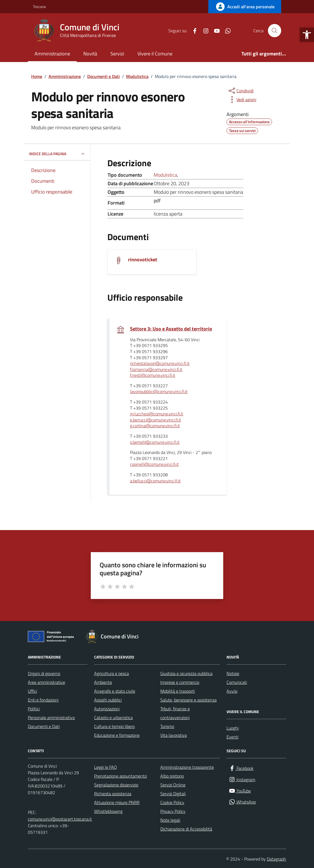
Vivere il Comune (155, 54)
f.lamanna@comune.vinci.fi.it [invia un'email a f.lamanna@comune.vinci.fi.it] (156, 370)
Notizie (233, 673)
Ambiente (103, 682)
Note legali (170, 820)
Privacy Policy (173, 811)
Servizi (117, 54)
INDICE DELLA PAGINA (58, 154)
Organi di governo (44, 673)
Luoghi (233, 728)
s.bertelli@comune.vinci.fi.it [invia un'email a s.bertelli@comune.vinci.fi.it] (155, 442)
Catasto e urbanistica (113, 717)
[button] (307, 35)
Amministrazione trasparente (187, 767)
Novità (90, 54)
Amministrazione (52, 54)
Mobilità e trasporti (178, 691)
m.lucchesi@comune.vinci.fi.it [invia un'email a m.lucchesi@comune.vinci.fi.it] (157, 414)
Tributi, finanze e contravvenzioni (175, 713)
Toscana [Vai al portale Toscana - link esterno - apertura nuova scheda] (39, 6)
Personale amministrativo (51, 717)
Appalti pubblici (108, 700)
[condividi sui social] (241, 91)
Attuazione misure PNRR (117, 802)
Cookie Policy (172, 802)
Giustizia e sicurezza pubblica (186, 673)
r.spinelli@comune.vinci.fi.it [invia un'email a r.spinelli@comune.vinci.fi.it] (154, 464)
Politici (34, 709)
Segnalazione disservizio (116, 785)
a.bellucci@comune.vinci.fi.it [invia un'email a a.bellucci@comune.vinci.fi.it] (155, 481)
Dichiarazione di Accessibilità (186, 829)
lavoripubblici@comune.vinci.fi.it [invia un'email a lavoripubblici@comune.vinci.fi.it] (159, 392)
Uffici (32, 691)
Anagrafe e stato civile (115, 691)
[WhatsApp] (226, 31)
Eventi (232, 737)
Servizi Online (173, 785)
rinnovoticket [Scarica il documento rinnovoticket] (143, 260)
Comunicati (237, 682)
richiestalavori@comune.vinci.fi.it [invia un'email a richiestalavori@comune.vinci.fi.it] (160, 364)
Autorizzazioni (107, 709)
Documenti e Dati (44, 726)
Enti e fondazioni (43, 700)
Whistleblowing (108, 811)
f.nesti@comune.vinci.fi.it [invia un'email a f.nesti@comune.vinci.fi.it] (153, 375)
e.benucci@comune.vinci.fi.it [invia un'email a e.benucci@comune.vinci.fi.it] (155, 420)
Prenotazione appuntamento (120, 776)
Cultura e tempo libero (114, 726)
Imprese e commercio (180, 682)
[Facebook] (193, 31)
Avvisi (232, 691)
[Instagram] (204, 31)
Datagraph (276, 859)
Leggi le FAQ (106, 767)
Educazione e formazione (117, 735)
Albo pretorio (172, 776)
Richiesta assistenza (113, 794)
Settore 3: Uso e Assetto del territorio (171, 329)
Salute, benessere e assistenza (188, 700)
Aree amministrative (46, 682)
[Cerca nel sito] (275, 31)
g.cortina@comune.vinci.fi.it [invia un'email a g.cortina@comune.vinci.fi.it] (155, 426)
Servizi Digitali (173, 794)
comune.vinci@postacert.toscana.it (60, 819)
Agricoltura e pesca (111, 673)
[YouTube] (215, 31)
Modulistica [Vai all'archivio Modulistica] (165, 175)
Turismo (167, 726)
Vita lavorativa (174, 735)
